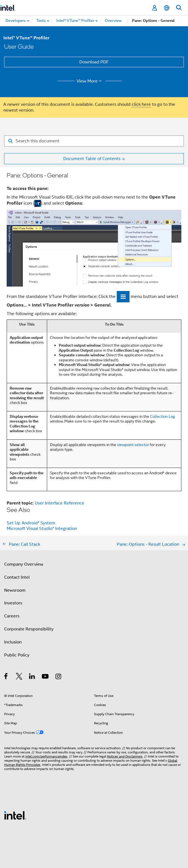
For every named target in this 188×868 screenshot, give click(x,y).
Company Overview (24, 564)
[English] (167, 8)
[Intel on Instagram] (59, 677)
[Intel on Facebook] (6, 677)
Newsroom (15, 590)
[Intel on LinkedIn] (32, 677)
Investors (13, 603)
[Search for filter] (94, 141)
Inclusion (13, 642)
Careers (12, 616)
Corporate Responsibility (29, 629)
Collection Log (162, 416)
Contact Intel (17, 577)
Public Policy (17, 655)
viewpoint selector (133, 445)
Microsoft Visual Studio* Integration (42, 529)
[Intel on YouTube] (46, 677)
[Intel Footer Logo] (15, 815)
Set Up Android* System (31, 523)
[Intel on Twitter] (19, 677)
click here (141, 104)
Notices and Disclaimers (125, 756)
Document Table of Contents (92, 159)
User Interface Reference (59, 503)
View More (90, 81)
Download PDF (94, 62)
